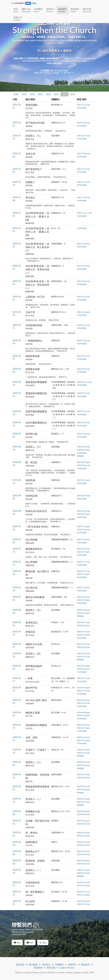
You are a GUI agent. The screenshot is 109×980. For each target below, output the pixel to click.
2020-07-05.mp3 (83, 597)
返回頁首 (20, 964)
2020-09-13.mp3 (83, 393)
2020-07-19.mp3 (83, 549)
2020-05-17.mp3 (83, 678)
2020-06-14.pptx (83, 635)
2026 (16, 94)
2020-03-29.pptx (83, 778)
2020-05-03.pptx (83, 700)
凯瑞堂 (34, 3)
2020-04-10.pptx (83, 750)
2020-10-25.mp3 (83, 297)
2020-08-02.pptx (83, 514)
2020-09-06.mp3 (83, 434)
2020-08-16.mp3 (83, 480)
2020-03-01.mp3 (83, 824)
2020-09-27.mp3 (83, 356)
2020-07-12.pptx (83, 574)
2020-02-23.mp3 (83, 833)
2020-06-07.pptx (83, 647)
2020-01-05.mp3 (83, 904)
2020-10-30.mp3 (83, 281)
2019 (73, 94)
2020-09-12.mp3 (83, 411)
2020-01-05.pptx (83, 901)
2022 (48, 94)
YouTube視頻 (82, 108)
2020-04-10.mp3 (83, 753)
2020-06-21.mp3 (83, 622)
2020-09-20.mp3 (83, 369)
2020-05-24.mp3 (83, 669)
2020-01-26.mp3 (83, 873)
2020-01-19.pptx (83, 886)
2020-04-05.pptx (83, 765)
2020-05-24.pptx (83, 666)
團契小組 (26, 10)
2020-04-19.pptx (83, 728)
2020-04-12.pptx (83, 740)
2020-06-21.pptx (83, 625)
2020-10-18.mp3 (83, 312)
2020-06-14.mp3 (83, 632)
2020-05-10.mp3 (83, 691)
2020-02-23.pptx (83, 836)
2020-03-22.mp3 (83, 786)
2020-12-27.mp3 (83, 105)
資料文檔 (87, 10)
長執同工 (50, 10)
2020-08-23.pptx (83, 462)
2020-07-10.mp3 (83, 588)
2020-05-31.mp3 (83, 657)
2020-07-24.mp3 (83, 539)
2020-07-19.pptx (83, 552)
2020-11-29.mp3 (83, 169)
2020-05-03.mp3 (83, 703)
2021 (56, 94)
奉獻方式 (18, 19)
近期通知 (38, 10)
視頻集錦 (75, 10)
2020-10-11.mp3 (83, 325)
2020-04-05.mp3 (83, 762)
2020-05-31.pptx (83, 653)
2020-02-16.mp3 (83, 842)
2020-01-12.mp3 (83, 892)
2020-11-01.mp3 (83, 244)
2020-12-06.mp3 (83, 154)
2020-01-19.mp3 (83, 882)
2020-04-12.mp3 (83, 737)
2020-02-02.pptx (83, 861)
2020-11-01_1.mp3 (84, 213)
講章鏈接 (80, 456)
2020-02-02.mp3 (83, 864)
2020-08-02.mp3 (83, 511)
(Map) (45, 930)
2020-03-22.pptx (83, 790)
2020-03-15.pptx (83, 799)
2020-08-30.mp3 (83, 447)
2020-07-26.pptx (83, 526)
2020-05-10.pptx (83, 688)
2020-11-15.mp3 (83, 182)
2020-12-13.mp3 (83, 136)
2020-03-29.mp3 (83, 774)
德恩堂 (28, 3)
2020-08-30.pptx (83, 450)
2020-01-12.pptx (83, 895)
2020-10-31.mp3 (83, 266)
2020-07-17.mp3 (83, 562)
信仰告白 (46, 964)
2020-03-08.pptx (83, 811)
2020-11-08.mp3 (83, 197)
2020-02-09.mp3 (83, 854)
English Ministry (67, 968)
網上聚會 (33, 964)
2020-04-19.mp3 (83, 725)
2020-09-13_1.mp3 (84, 382)
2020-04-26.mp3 (83, 715)
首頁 (16, 10)
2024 (32, 94)
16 (72, 73)
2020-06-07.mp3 (83, 644)
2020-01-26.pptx (83, 870)
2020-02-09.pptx (83, 851)
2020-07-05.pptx (83, 600)
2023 (40, 94)
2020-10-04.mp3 (83, 340)
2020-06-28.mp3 (83, 610)
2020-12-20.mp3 (83, 123)
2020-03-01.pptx (83, 821)
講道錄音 (63, 10)
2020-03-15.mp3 (83, 802)
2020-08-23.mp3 (83, 465)
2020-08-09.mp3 (83, 496)
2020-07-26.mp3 (83, 530)
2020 (65, 94)
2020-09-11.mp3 (83, 423)
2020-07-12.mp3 (83, 571)
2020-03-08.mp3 (83, 814)
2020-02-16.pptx (83, 845)
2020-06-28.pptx (83, 613)
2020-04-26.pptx (83, 712)
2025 (24, 94)
